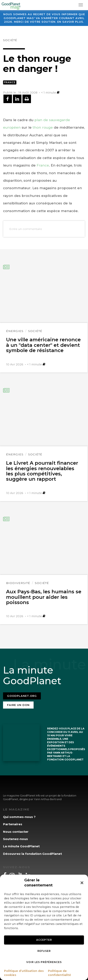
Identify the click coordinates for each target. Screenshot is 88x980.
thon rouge (43, 127)
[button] (82, 883)
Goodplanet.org (22, 696)
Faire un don (18, 705)
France (10, 82)
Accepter (44, 940)
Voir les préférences (44, 962)
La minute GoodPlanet (21, 846)
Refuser (44, 951)
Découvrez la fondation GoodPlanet (32, 854)
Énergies (15, 331)
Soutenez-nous (15, 839)
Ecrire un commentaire (26, 229)
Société (10, 40)
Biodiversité (18, 583)
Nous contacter (16, 832)
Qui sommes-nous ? (19, 817)
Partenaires (13, 824)
